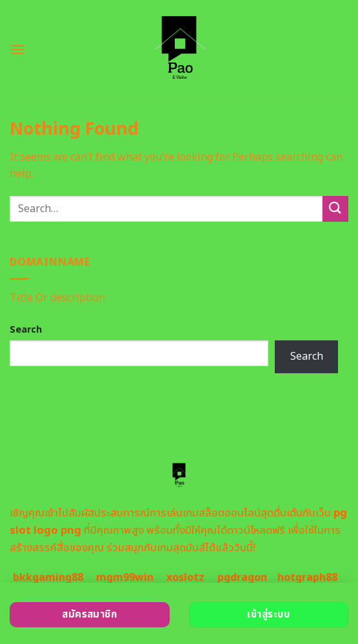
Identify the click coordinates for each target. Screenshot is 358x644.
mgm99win (125, 578)
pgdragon (242, 578)
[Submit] (335, 209)
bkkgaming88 (48, 578)
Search (26, 330)
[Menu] (17, 49)
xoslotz (185, 578)
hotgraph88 (307, 578)
